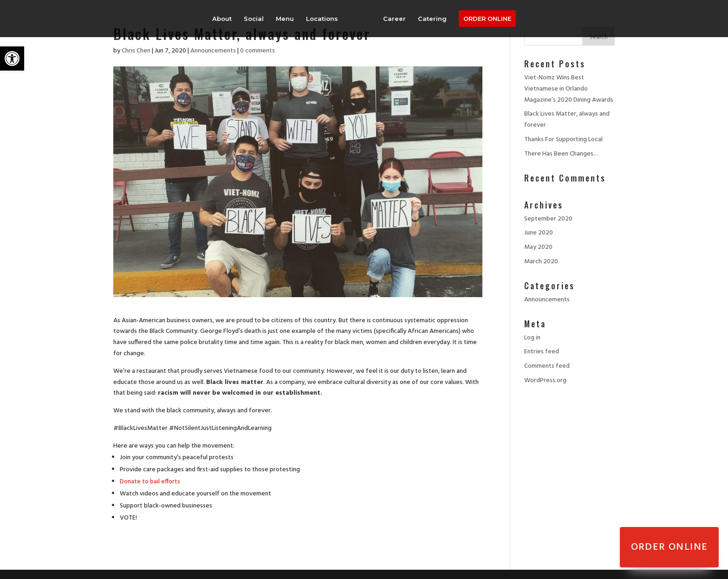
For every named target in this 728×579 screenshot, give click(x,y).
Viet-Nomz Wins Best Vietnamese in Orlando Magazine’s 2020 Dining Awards (569, 89)
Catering (432, 19)
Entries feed (542, 352)
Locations (322, 19)
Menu (285, 19)
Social (254, 19)
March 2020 (541, 262)
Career (394, 19)
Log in (532, 338)
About (222, 19)
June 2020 (539, 233)
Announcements (213, 51)
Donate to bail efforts (150, 482)
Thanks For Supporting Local (563, 140)
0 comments (257, 51)
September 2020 (548, 219)
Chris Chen (136, 51)
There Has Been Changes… (561, 154)
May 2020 (538, 247)
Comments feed (547, 366)
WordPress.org (545, 381)
